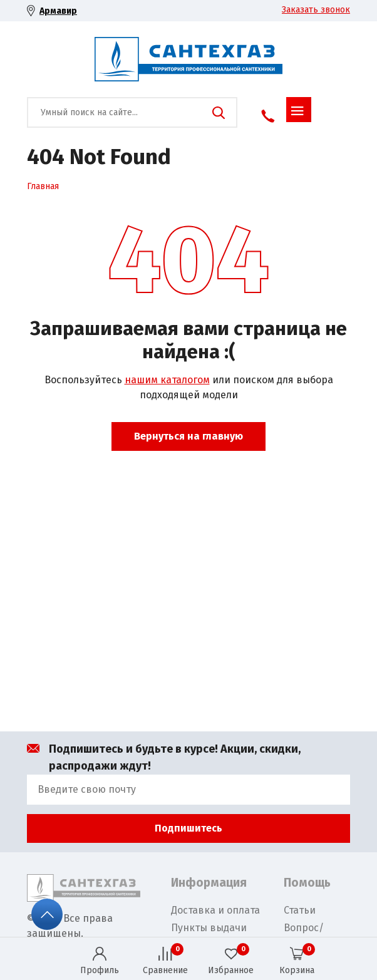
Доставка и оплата (215, 910)
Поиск (219, 113)
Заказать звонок (316, 10)
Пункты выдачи (209, 928)
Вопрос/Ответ (304, 935)
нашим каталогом (167, 380)
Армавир (58, 11)
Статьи (300, 910)
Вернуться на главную (189, 436)
